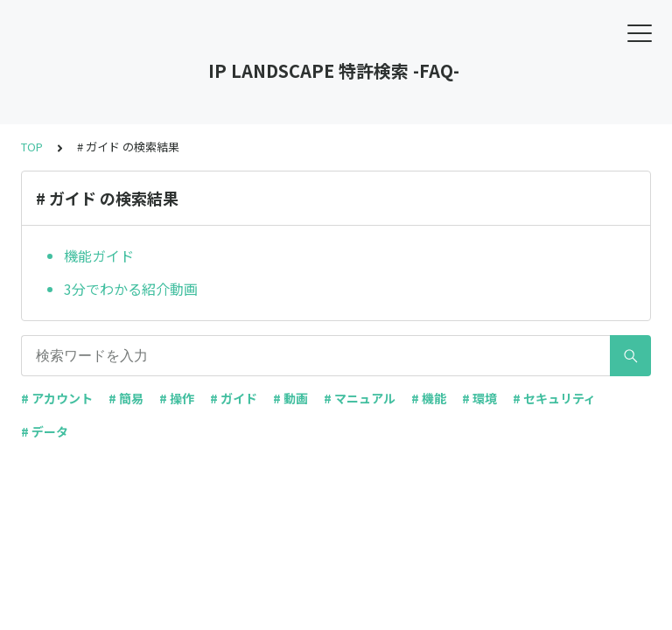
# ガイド (234, 398)
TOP (32, 147)
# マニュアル (360, 398)
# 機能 (429, 398)
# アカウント (57, 398)
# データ (45, 431)
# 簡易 (126, 398)
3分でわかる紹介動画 (131, 289)
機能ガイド (99, 255)
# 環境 (479, 398)
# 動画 (290, 398)
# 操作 (177, 398)
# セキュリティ (554, 398)
